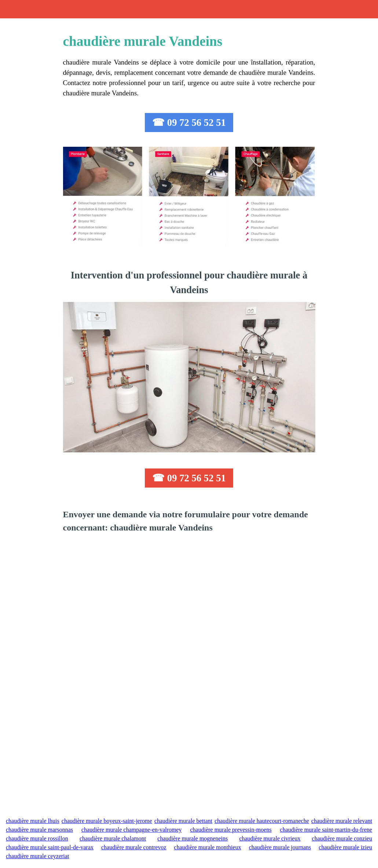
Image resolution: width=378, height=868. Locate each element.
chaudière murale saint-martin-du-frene (326, 830)
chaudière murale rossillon (37, 838)
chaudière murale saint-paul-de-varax (50, 847)
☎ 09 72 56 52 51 (189, 123)
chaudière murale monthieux (208, 847)
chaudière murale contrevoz (134, 847)
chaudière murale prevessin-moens (231, 830)
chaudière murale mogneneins (192, 838)
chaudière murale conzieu (342, 838)
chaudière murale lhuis (33, 821)
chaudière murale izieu (345, 847)
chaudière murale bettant (183, 821)
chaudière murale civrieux (270, 838)
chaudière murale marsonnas (39, 830)
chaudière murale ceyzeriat (37, 856)
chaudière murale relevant (342, 821)
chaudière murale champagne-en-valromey (132, 830)
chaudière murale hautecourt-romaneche (262, 821)
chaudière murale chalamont (113, 838)
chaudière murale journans (280, 847)
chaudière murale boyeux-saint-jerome (107, 821)
